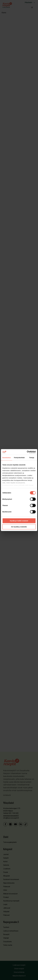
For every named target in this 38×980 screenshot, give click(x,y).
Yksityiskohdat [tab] (19, 458)
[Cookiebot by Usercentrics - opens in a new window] (27, 452)
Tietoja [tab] (32, 458)
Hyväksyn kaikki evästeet (19, 521)
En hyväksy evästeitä (19, 527)
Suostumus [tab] (7, 458)
